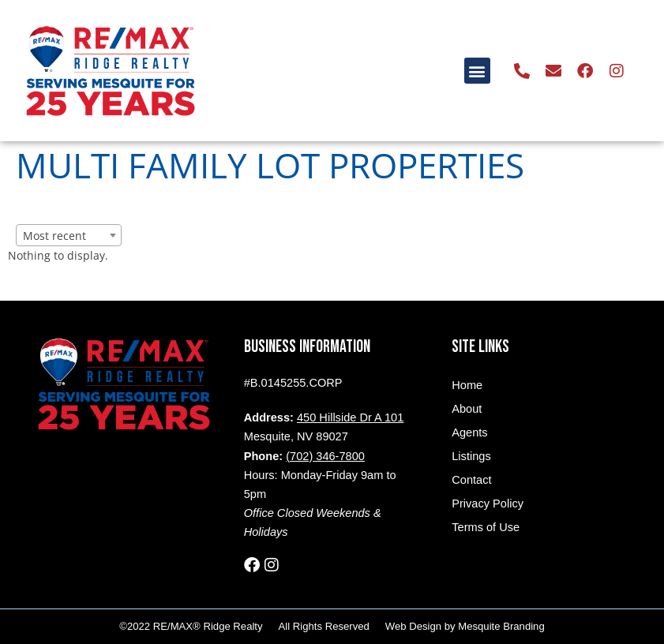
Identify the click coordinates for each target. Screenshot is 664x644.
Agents (469, 432)
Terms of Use (486, 527)
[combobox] (69, 235)
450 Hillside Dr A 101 (350, 417)
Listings (471, 456)
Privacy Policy (488, 504)
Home (467, 385)
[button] (477, 71)
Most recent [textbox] (54, 236)
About (467, 409)
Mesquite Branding (501, 626)
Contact (471, 480)
